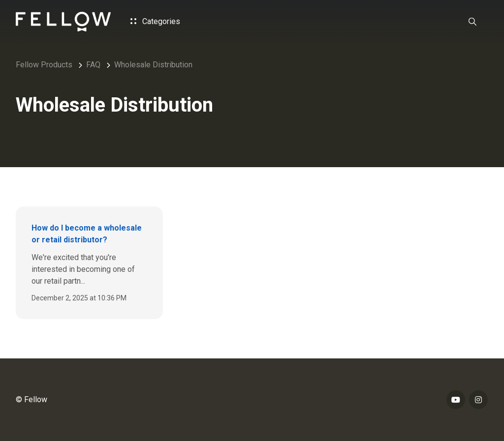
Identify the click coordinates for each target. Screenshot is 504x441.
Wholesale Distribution (153, 65)
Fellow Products (44, 65)
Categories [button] (155, 21)
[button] (472, 22)
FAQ (93, 65)
